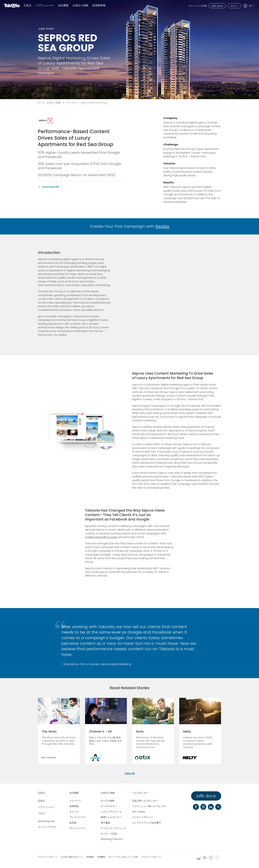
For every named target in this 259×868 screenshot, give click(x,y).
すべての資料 (108, 801)
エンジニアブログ (47, 827)
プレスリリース (77, 817)
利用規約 (90, 857)
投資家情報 (99, 6)
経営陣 (73, 823)
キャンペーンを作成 (198, 6)
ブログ (41, 813)
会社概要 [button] (63, 6)
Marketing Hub (46, 821)
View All (130, 773)
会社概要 (74, 793)
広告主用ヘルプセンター (145, 801)
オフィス (74, 812)
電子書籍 (105, 823)
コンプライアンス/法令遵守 (147, 823)
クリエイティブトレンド (113, 828)
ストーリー (75, 801)
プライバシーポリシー (48, 857)
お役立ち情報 (54, 103)
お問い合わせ (217, 6)
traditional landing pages (101, 537)
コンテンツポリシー (143, 817)
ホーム (41, 103)
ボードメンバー (77, 828)
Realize (162, 226)
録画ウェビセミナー (111, 817)
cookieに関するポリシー (72, 857)
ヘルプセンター (140, 793)
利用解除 (101, 857)
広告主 (28, 6)
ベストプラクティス (111, 812)
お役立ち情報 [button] (80, 6)
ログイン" (235, 6)
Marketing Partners (112, 839)
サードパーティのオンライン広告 (123, 857)
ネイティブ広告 (109, 834)
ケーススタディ (71, 103)
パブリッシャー (45, 6)
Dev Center (139, 812)
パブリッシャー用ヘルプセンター (149, 806)
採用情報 (74, 806)
